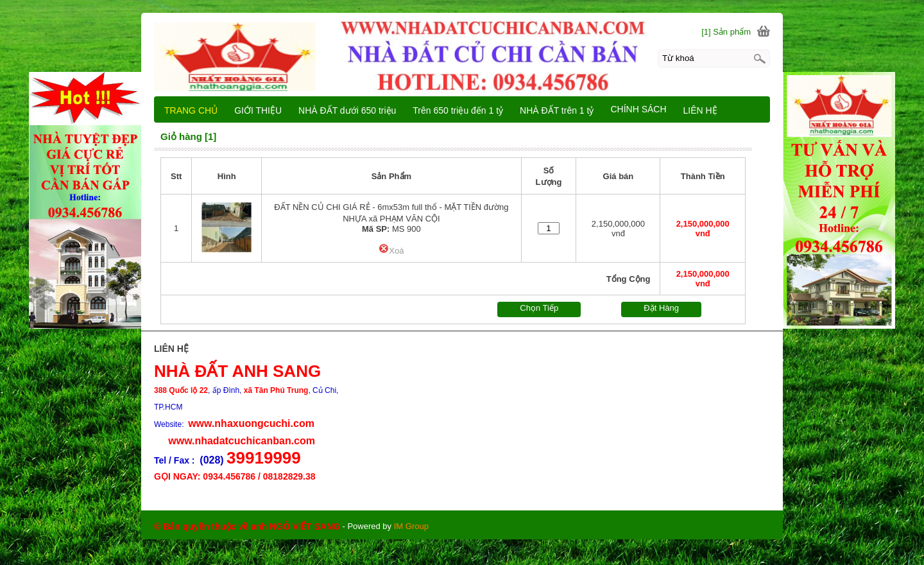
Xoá (391, 251)
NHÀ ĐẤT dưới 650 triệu (347, 110)
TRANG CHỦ (191, 110)
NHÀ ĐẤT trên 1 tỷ (557, 110)
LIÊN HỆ (700, 110)
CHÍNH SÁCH (638, 109)
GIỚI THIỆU (258, 110)
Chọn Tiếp (539, 308)
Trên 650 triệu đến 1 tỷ (458, 110)
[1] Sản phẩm (726, 32)
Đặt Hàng (661, 308)
